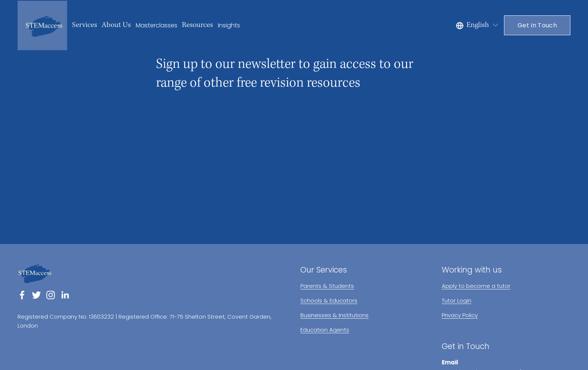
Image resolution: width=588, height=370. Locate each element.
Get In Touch (537, 25)
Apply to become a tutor (476, 286)
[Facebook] (22, 295)
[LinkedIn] (65, 295)
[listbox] (478, 25)
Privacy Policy (460, 315)
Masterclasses (157, 25)
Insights (229, 25)
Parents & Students (327, 286)
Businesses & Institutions (334, 315)
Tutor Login (457, 300)
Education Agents (325, 330)
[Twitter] (36, 295)
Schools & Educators (329, 300)
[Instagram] (51, 295)
